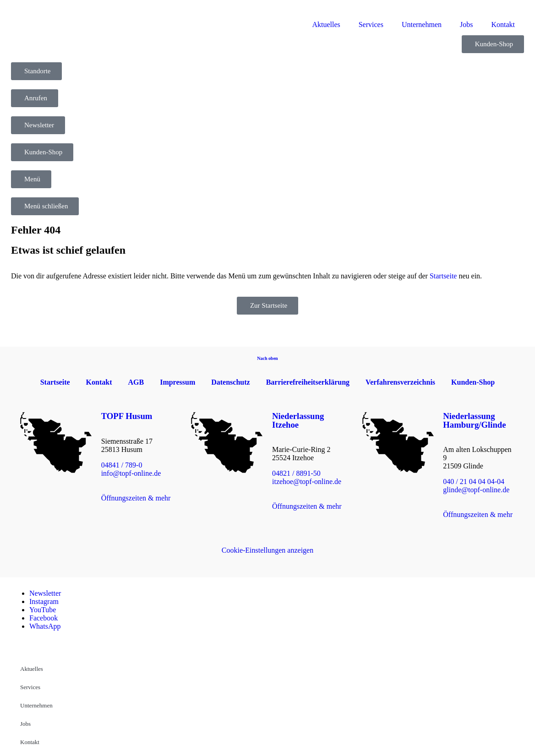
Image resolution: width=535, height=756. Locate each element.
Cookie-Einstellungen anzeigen (267, 550)
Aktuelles (326, 24)
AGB (136, 382)
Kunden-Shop (473, 382)
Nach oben (267, 358)
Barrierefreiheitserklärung (308, 382)
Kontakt (503, 24)
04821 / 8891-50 (296, 473)
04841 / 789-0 (122, 465)
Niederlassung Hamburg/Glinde (474, 420)
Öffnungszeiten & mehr (136, 498)
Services (371, 24)
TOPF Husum (127, 416)
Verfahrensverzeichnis (400, 382)
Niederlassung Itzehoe (298, 420)
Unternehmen (422, 24)
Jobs (466, 24)
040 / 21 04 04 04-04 (474, 481)
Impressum (177, 382)
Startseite (443, 276)
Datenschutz (230, 382)
